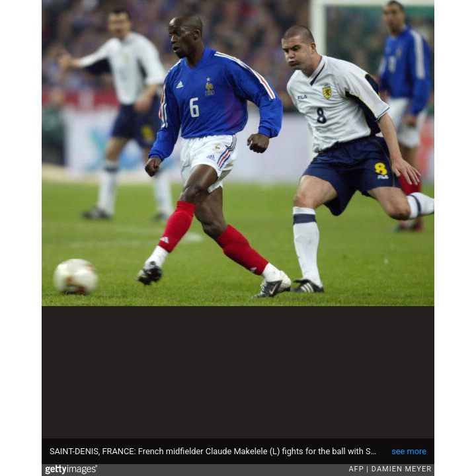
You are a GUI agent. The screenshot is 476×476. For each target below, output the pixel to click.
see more (409, 451)
